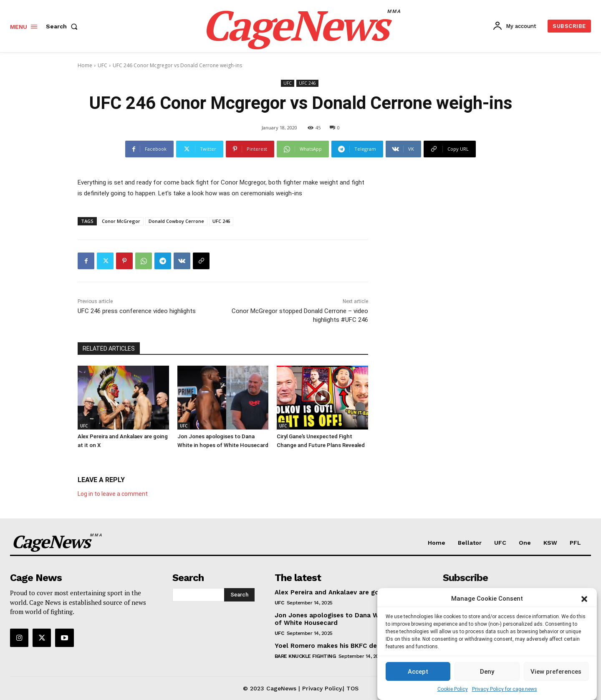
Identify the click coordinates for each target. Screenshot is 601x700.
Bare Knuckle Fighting (305, 656)
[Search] (239, 594)
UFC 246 (307, 83)
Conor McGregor (121, 221)
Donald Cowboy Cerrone (176, 221)
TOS (352, 688)
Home (85, 65)
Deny (487, 673)
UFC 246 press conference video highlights (137, 311)
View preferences (556, 673)
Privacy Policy (322, 688)
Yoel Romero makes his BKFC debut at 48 (341, 645)
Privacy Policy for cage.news (505, 691)
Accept (418, 673)
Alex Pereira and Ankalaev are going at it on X (347, 592)
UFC (102, 65)
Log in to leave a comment (113, 493)
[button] (584, 601)
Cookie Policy (453, 691)
